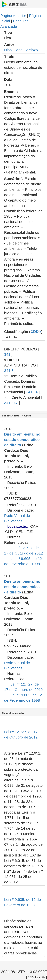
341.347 (11, 403)
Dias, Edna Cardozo (21, 50)
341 (7, 354)
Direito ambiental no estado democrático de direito (22, 440)
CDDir (36, 332)
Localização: (18, 526)
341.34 (32, 392)
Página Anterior (13, 16)
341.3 (9, 371)
